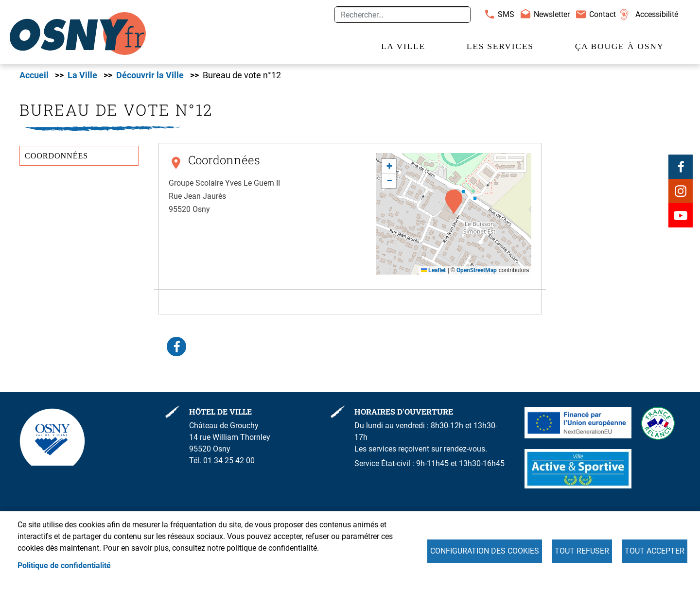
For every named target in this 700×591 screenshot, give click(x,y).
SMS (506, 14)
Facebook (681, 167)
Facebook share (176, 347)
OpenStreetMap (477, 270)
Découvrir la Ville (150, 75)
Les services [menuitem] (500, 46)
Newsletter (552, 14)
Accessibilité (657, 14)
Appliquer (459, 15)
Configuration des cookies (485, 551)
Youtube (681, 215)
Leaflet (433, 270)
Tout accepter (655, 551)
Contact (603, 14)
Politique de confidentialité (64, 565)
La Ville (82, 75)
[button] (454, 202)
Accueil (34, 75)
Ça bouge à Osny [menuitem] (620, 46)
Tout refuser (582, 551)
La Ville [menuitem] (403, 46)
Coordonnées (56, 156)
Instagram (681, 191)
